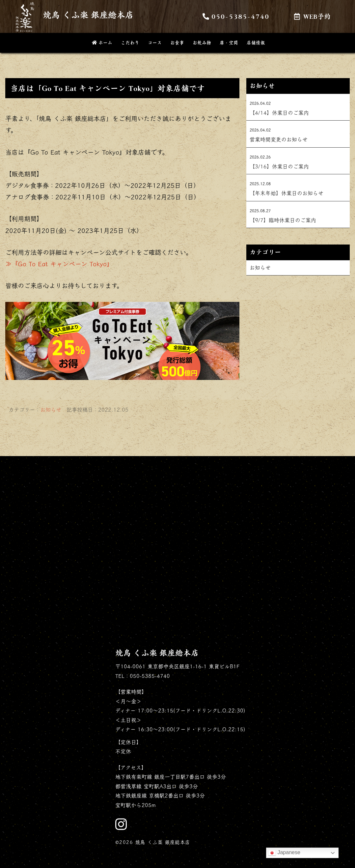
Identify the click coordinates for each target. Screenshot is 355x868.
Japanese (284, 853)
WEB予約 (312, 16)
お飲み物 (202, 43)
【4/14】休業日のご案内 (279, 113)
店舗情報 (256, 43)
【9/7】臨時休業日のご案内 (283, 220)
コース (155, 43)
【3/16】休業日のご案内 (279, 166)
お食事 (177, 43)
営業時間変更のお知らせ (279, 139)
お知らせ (51, 410)
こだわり (130, 43)
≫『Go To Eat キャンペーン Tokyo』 (59, 264)
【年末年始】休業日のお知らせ (287, 193)
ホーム (101, 43)
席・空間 (229, 43)
